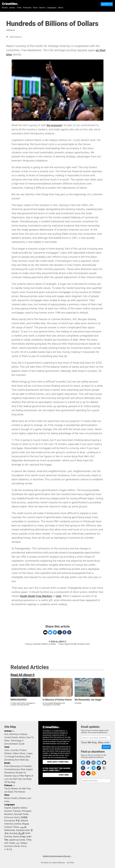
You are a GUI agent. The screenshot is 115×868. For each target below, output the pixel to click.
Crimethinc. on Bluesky (99, 763)
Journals (14, 750)
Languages (52, 8)
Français (17, 811)
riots (59, 596)
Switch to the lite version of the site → (58, 856)
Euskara (8, 827)
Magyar (25, 824)
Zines (7, 750)
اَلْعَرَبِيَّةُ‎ (21, 833)
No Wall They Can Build (20, 779)
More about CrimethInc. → (59, 762)
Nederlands (10, 830)
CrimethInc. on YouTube (83, 773)
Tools (19, 8)
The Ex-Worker (11, 789)
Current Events (11, 737)
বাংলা (28, 833)
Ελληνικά (9, 817)
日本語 (24, 817)
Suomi (17, 817)
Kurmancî (9, 846)
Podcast (8, 785)
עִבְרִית (23, 837)
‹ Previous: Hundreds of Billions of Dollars (40, 644)
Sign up (106, 747)
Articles (8, 731)
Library (12, 8)
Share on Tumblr (69, 632)
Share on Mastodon (55, 632)
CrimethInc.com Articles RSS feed (94, 773)
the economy (54, 125)
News (7, 741)
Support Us (107, 4)
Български (10, 821)
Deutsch (8, 811)
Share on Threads (60, 632)
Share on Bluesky (50, 632)
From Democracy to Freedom (18, 766)
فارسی (23, 827)
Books (5, 8)
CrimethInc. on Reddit (88, 773)
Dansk (16, 837)
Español (16, 808)
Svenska (8, 837)
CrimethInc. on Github (104, 763)
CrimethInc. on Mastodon (83, 763)
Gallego (24, 843)
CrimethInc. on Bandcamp (88, 768)
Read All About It (16, 37)
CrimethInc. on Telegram (94, 768)
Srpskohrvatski (23, 830)
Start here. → (65, 775)
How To (30, 737)
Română (13, 833)
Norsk (17, 846)
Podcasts (27, 8)
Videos (16, 753)
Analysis (23, 734)
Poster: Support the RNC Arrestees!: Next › (75, 644)
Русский (18, 814)
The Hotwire (19, 792)
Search (42, 8)
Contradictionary (12, 769)
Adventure (14, 734)
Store (35, 8)
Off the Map (10, 782)
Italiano (24, 808)
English (8, 808)
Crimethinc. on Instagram (94, 763)
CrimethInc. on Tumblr (83, 768)
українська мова (17, 840)
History (22, 737)
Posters (23, 750)
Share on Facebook (64, 632)
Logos (29, 753)
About (61, 8)
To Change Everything (14, 757)
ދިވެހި (17, 843)
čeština (18, 824)
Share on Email (45, 632)
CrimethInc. (10, 4)
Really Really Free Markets (36, 596)
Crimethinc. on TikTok (99, 768)
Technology (16, 741)
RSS (13, 731)
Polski (26, 814)
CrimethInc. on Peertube (104, 768)
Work (23, 769)
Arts (6, 734)
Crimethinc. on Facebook (88, 763)
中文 (18, 821)
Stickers (8, 753)
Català (12, 843)
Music (23, 753)
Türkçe (16, 827)
